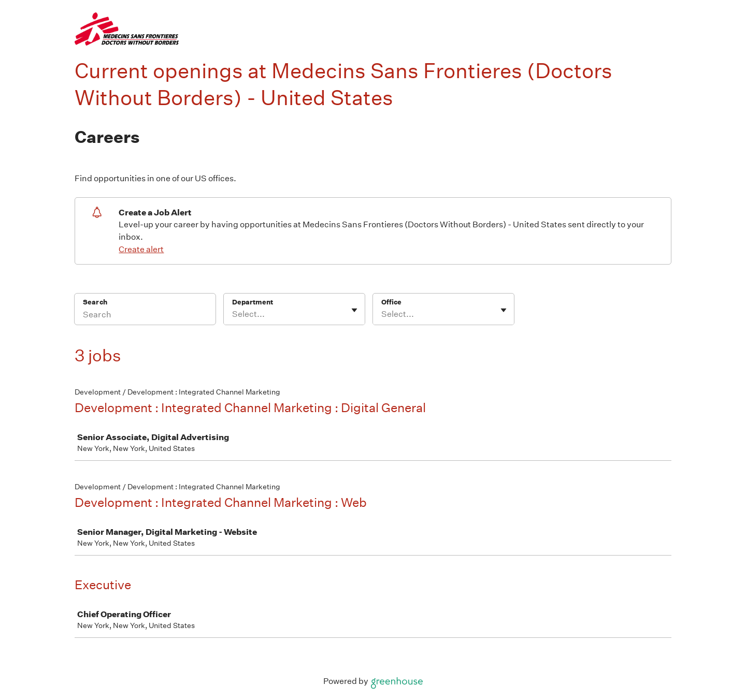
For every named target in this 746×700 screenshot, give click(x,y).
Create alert (141, 249)
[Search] (145, 316)
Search (95, 302)
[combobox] (233, 314)
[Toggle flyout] (354, 310)
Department (253, 302)
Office (391, 302)
